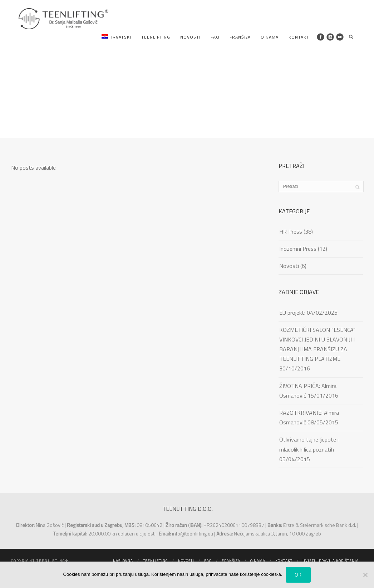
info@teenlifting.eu (193, 534)
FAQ (215, 37)
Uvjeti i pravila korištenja (331, 561)
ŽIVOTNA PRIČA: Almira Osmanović (308, 391)
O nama (270, 37)
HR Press (291, 231)
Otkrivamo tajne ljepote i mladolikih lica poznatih (309, 444)
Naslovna (123, 561)
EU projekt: (292, 313)
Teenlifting (156, 37)
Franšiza (240, 37)
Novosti (190, 37)
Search (351, 37)
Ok (298, 575)
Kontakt (299, 37)
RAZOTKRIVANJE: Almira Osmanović (309, 417)
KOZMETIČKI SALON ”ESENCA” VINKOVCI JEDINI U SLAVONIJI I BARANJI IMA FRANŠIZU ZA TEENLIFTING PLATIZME (317, 344)
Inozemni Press (298, 249)
